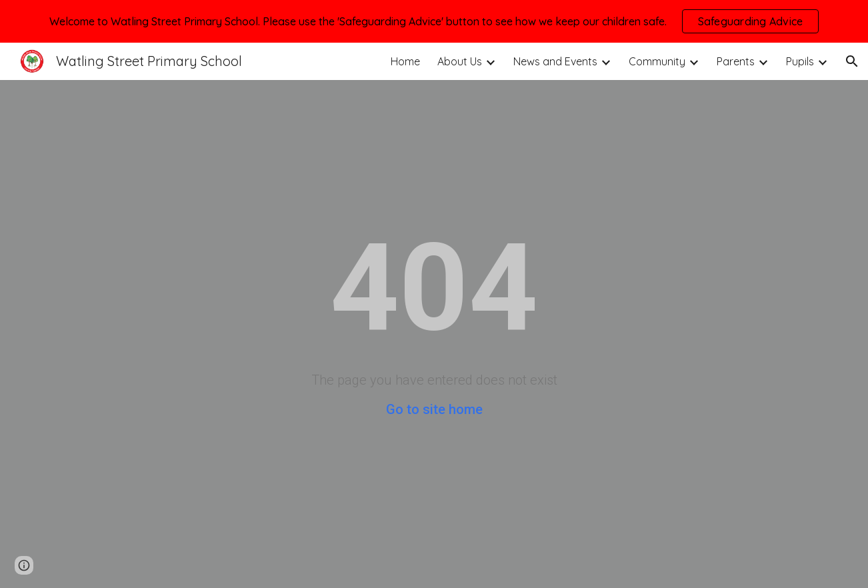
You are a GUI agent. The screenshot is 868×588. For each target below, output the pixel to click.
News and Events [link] (555, 61)
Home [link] (405, 61)
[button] (852, 61)
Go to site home (434, 409)
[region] (434, 21)
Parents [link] (736, 61)
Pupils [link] (800, 61)
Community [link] (657, 61)
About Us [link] (460, 61)
